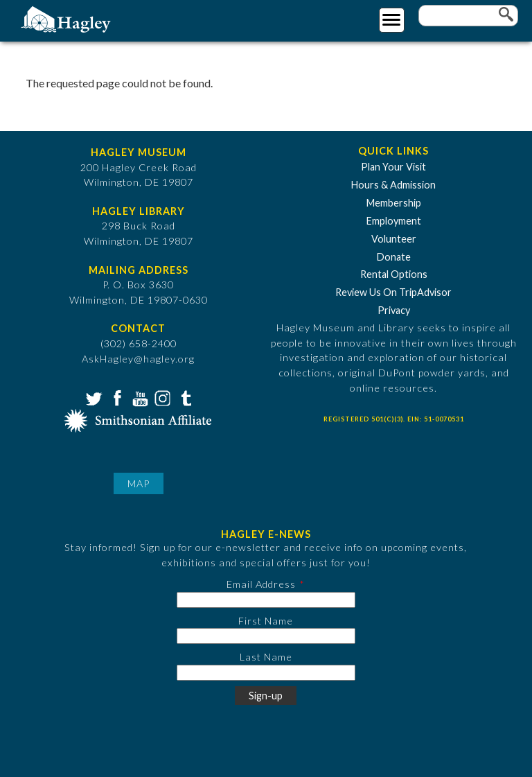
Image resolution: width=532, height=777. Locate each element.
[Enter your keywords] (468, 16)
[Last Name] (266, 673)
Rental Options (394, 274)
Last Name (266, 657)
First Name (266, 621)
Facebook (116, 397)
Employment (394, 221)
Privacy (394, 310)
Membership (394, 203)
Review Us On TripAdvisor (393, 292)
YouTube (139, 397)
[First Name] (266, 636)
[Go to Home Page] (68, 18)
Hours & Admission (393, 185)
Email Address (261, 584)
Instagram (161, 397)
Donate (394, 257)
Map (139, 483)
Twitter (93, 397)
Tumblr (184, 397)
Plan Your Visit (393, 167)
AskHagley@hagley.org (138, 359)
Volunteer (394, 239)
